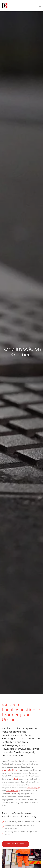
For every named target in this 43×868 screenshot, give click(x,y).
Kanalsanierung (13, 791)
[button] (40, 6)
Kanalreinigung (34, 788)
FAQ (16, 779)
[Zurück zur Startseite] (5, 6)
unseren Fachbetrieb (11, 770)
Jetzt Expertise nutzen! (15, 844)
